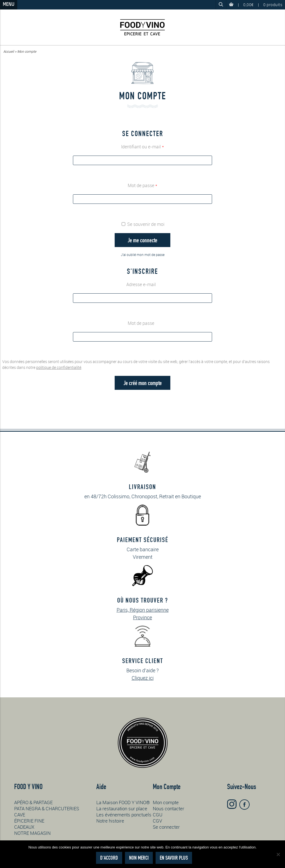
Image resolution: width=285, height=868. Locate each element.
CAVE (20, 815)
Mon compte (166, 802)
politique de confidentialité (59, 367)
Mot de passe (142, 185)
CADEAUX (24, 827)
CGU (158, 815)
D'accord (109, 858)
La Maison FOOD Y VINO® (123, 802)
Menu (9, 5)
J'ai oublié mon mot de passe (143, 255)
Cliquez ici (143, 678)
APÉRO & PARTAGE (33, 802)
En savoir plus (174, 858)
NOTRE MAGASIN (32, 833)
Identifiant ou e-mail (142, 147)
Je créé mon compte (143, 383)
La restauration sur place (122, 808)
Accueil (9, 51)
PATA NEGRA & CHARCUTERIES (47, 808)
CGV (157, 821)
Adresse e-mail (143, 284)
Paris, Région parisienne (143, 610)
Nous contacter (169, 808)
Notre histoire (110, 821)
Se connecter (166, 827)
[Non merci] (278, 854)
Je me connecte (142, 240)
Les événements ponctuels (124, 815)
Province (142, 617)
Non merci (139, 858)
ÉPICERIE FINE (29, 821)
